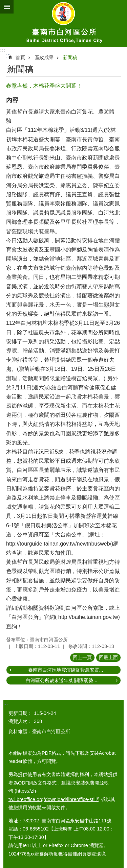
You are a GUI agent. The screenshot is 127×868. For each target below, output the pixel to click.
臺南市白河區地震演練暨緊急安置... (66, 670)
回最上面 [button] (108, 657)
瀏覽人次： (20, 721)
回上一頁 (82, 657)
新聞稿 (70, 57)
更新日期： (20, 713)
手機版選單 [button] (7, 7)
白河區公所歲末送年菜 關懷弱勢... (62, 680)
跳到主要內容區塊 (4, 4)
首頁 (20, 57)
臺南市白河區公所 (63, 24)
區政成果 (44, 57)
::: (3, 50)
